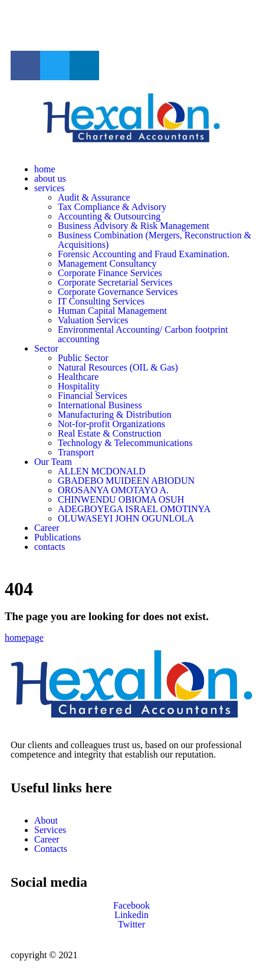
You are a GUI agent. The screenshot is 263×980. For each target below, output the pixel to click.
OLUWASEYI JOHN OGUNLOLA (126, 518)
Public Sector (83, 358)
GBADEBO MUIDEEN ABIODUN (126, 481)
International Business (100, 405)
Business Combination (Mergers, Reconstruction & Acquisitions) (154, 240)
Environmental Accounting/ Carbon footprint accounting (143, 334)
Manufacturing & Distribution (115, 414)
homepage (24, 638)
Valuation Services (93, 320)
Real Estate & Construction (110, 433)
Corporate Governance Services (118, 292)
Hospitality (79, 386)
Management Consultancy (107, 263)
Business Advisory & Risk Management (134, 226)
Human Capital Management (112, 311)
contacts (50, 547)
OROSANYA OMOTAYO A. (113, 490)
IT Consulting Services (101, 301)
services (50, 188)
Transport (76, 452)
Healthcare (78, 377)
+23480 (119, 24)
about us (50, 178)
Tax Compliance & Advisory (112, 207)
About (46, 820)
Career (47, 528)
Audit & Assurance (94, 197)
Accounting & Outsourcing (109, 216)
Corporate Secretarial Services (115, 282)
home (45, 169)
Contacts (51, 849)
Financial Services (93, 396)
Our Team (53, 462)
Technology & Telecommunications (125, 443)
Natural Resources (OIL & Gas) (118, 367)
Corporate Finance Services (110, 273)
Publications (57, 537)
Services (50, 830)
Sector (46, 348)
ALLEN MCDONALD (102, 471)
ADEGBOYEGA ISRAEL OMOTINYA (134, 509)
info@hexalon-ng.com (53, 24)
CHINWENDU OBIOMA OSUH (121, 499)
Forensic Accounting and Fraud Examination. (144, 254)
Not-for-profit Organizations (111, 424)
